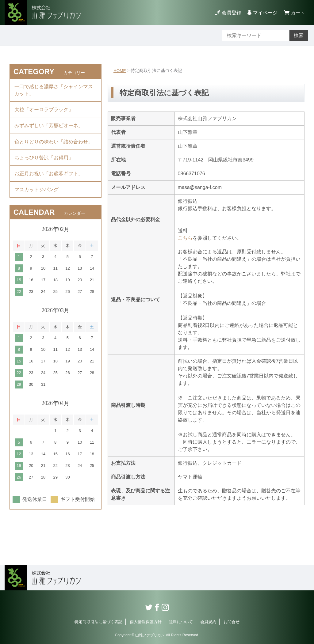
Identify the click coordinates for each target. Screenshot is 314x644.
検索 (299, 35)
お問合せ (232, 622)
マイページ (264, 13)
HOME (120, 70)
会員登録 (231, 13)
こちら (185, 238)
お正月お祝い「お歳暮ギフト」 (49, 178)
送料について (181, 622)
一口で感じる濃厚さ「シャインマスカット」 (54, 91)
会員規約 (208, 622)
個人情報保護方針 (146, 622)
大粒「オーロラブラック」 (44, 111)
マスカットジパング (36, 195)
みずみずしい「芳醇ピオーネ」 (49, 128)
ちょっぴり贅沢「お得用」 (44, 162)
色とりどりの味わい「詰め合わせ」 (54, 145)
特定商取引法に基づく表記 (98, 622)
